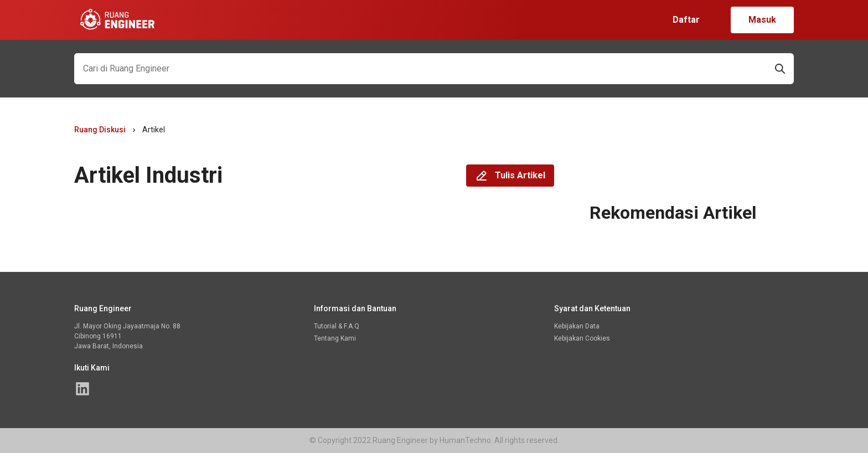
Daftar (686, 20)
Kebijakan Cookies (582, 338)
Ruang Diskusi (100, 130)
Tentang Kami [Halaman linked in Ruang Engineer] (335, 338)
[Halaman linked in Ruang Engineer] (82, 389)
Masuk (762, 20)
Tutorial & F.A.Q (337, 326)
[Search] (420, 69)
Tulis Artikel (510, 176)
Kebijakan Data (577, 326)
